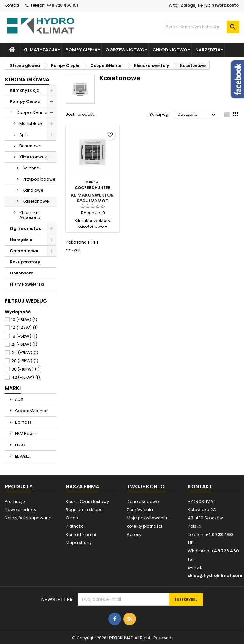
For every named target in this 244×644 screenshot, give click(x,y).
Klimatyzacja (40, 50)
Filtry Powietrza (27, 284)
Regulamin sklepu (84, 510)
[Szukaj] (201, 27)
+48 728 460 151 (62, 5)
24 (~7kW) (25, 353)
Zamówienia (140, 510)
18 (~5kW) (24, 336)
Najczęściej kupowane (28, 518)
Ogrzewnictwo (125, 50)
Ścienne (31, 168)
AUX (19, 399)
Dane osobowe (143, 501)
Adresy (134, 534)
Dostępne (197, 115)
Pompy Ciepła (81, 50)
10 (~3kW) (24, 320)
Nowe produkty (20, 510)
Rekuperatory (25, 262)
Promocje (15, 501)
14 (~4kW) (25, 328)
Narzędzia (208, 50)
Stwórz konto (225, 5)
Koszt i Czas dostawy (87, 501)
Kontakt (12, 5)
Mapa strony (79, 543)
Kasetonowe (36, 201)
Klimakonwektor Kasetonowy (92, 198)
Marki (13, 388)
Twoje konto (146, 486)
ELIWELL (22, 456)
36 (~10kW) (26, 369)
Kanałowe (33, 190)
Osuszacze (22, 273)
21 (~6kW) (24, 344)
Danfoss (23, 422)
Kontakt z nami (81, 534)
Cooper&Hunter (33, 112)
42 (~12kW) (26, 377)
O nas (72, 518)
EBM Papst (25, 434)
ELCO (20, 445)
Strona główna (27, 79)
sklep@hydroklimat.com (215, 576)
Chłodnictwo (170, 50)
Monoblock (31, 124)
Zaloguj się (192, 5)
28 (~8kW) (25, 361)
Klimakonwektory (37, 157)
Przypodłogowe (39, 179)
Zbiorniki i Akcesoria (30, 215)
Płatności (75, 526)
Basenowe (30, 146)
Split (24, 135)
